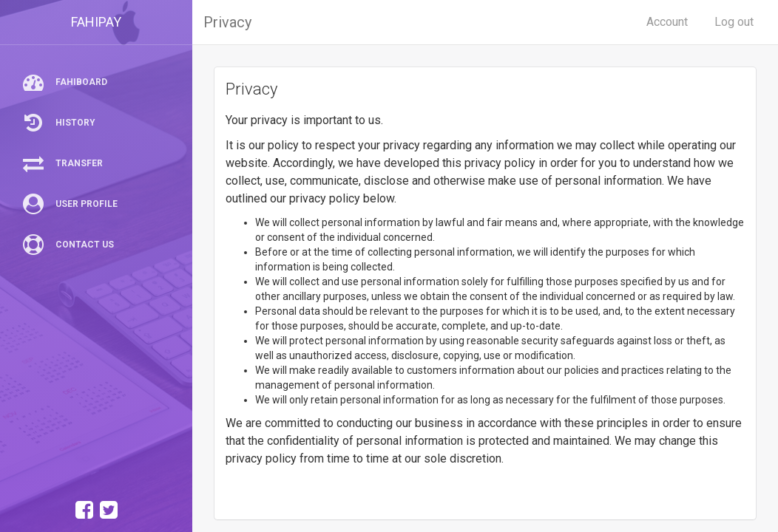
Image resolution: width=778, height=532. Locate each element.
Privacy (227, 22)
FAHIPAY (96, 22)
